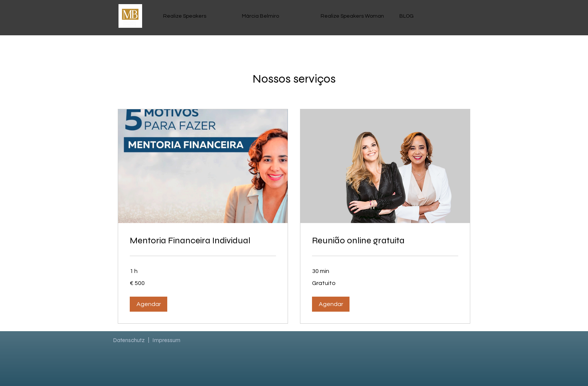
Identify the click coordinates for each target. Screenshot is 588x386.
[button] (148, 304)
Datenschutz (129, 340)
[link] (203, 241)
